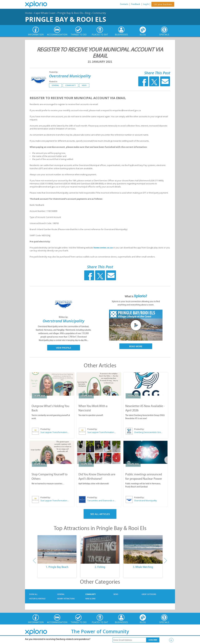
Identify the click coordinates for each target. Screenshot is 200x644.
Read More (136, 346)
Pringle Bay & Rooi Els (70, 13)
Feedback (136, 4)
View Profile (64, 348)
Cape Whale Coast (45, 13)
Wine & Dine (90, 599)
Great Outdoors (149, 594)
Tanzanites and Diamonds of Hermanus (102, 501)
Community (99, 13)
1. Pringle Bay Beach (57, 567)
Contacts (124, 4)
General (55, 85)
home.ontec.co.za (103, 248)
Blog (88, 13)
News (84, 85)
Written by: (64, 317)
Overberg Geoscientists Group (149, 432)
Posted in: (53, 82)
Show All (33, 594)
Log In (146, 4)
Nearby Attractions (66, 599)
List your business (163, 4)
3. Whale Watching (143, 567)
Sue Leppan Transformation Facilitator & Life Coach (55, 432)
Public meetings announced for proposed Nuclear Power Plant (144, 479)
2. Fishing (100, 567)
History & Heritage (37, 599)
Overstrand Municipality (70, 76)
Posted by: (54, 72)
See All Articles (100, 514)
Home (29, 13)
